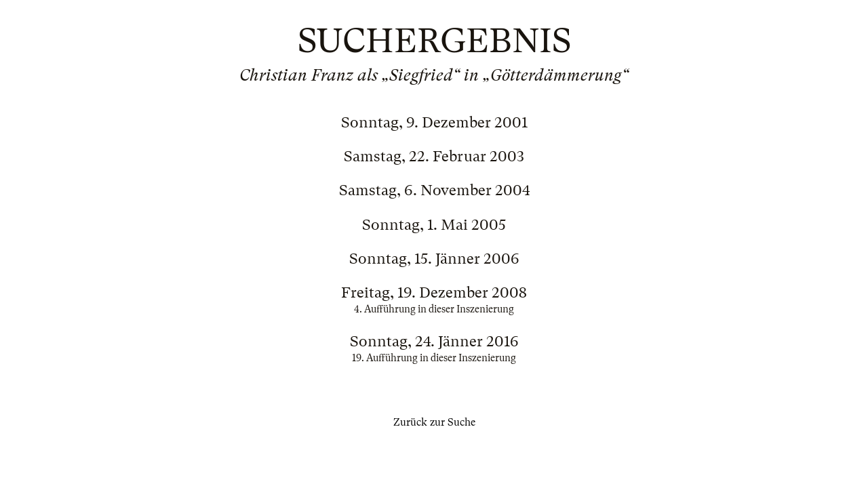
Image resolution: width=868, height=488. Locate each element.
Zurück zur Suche (434, 422)
